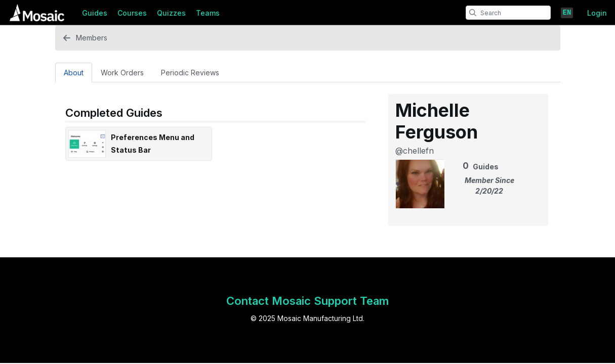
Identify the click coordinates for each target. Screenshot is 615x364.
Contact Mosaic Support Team (307, 301)
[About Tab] (74, 72)
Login (597, 13)
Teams (208, 13)
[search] (473, 13)
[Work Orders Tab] (122, 72)
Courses (132, 13)
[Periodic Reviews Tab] (190, 72)
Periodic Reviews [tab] (190, 73)
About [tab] (74, 73)
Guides (95, 13)
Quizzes (171, 13)
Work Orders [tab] (122, 73)
